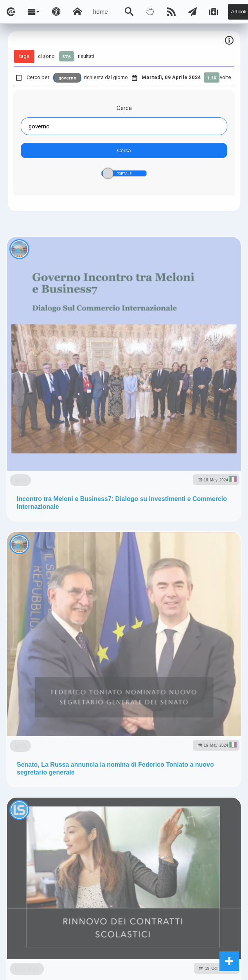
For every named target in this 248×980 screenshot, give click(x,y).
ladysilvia (65, 630)
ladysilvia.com (95, 521)
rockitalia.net (120, 538)
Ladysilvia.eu (184, 521)
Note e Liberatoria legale (124, 599)
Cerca (124, 108)
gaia (20, 323)
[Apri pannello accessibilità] (56, 12)
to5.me (156, 538)
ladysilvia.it (141, 521)
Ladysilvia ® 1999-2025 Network (125, 576)
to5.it (183, 538)
